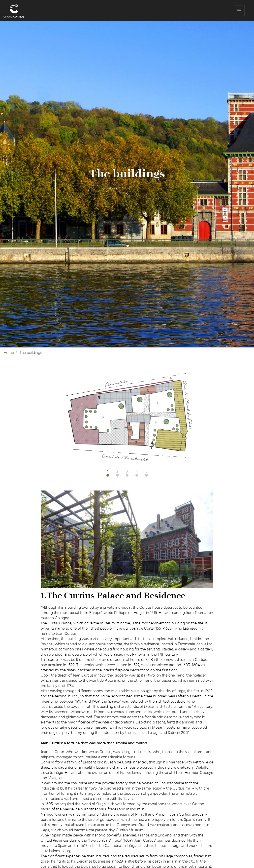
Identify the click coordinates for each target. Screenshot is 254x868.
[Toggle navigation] (239, 11)
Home (9, 353)
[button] (110, 473)
